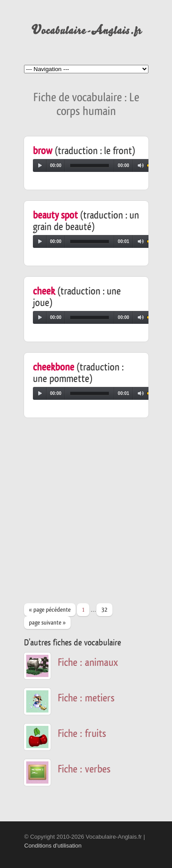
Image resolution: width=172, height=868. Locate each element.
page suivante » (47, 623)
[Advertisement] (86, 515)
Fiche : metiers (86, 698)
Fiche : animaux (88, 663)
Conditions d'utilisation (53, 846)
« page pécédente (50, 610)
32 (104, 610)
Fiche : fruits (82, 734)
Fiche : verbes (84, 769)
